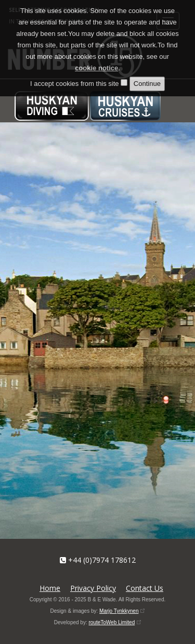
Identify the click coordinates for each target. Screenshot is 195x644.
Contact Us (145, 588)
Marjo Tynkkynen (119, 611)
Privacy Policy (93, 588)
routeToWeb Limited (112, 622)
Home (50, 588)
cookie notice (96, 68)
